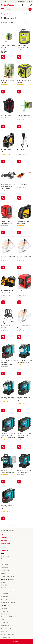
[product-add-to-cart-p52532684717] (3, 57)
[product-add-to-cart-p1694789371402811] (19, 302)
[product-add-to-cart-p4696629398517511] (3, 518)
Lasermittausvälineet (16, 14)
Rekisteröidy (6, 550)
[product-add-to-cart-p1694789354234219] (19, 337)
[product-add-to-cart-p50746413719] (3, 127)
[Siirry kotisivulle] (8, 5)
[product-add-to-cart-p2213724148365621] (19, 482)
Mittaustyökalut (4, 14)
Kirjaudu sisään (7, 547)
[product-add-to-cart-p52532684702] (19, 127)
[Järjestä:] (27, 23)
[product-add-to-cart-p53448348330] (3, 92)
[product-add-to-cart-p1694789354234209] (3, 267)
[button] (22, 5)
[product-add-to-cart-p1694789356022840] (3, 198)
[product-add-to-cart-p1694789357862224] (3, 337)
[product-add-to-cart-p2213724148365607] (3, 410)
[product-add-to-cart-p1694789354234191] (19, 267)
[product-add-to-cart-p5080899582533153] (3, 374)
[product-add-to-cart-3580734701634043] (19, 233)
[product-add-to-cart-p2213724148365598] (3, 482)
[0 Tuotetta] (31, 5)
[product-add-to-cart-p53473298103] (19, 161)
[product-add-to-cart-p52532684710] (19, 57)
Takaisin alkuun (7, 531)
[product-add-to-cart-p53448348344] (19, 92)
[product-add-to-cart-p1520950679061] (3, 161)
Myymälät (5, 541)
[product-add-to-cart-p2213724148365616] (19, 374)
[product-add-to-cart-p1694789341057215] (19, 198)
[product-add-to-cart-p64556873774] (3, 302)
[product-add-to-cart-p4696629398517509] (3, 447)
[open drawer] (2, 9)
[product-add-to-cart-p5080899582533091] (19, 410)
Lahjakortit (5, 537)
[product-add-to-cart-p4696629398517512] (19, 447)
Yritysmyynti (6, 544)
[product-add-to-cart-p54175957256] (3, 233)
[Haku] (30, 9)
